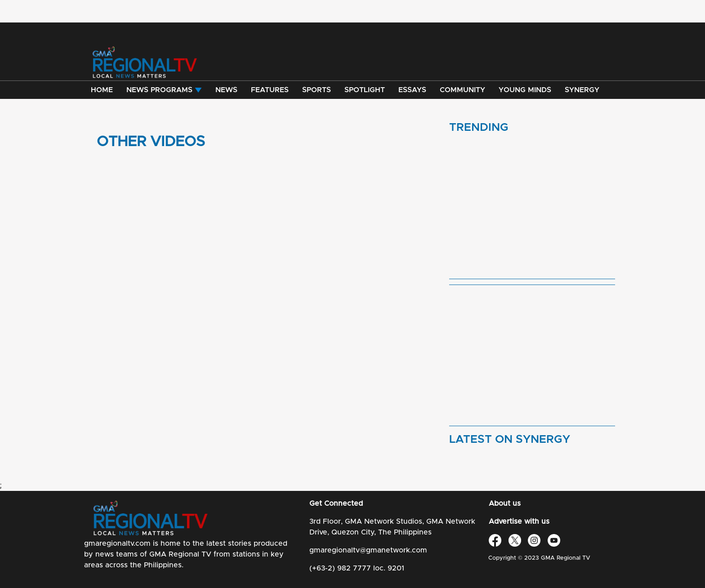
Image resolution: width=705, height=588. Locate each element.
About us (505, 503)
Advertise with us (519, 521)
